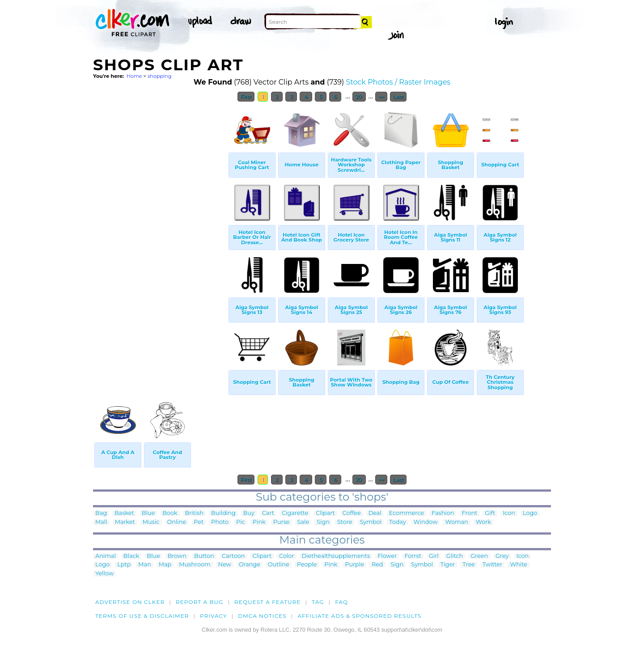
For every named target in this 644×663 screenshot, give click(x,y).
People (307, 565)
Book (170, 513)
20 (359, 97)
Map (165, 565)
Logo (530, 513)
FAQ (341, 602)
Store (345, 522)
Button (204, 556)
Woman (456, 522)
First (246, 97)
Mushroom (195, 565)
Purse (282, 522)
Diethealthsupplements (336, 556)
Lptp (124, 565)
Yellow (104, 574)
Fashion (443, 513)
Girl (434, 556)
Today (398, 522)
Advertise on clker (130, 602)
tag (318, 602)
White (519, 565)
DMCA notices (262, 616)
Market (125, 522)
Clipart (325, 513)
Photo (220, 522)
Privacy (214, 616)
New (225, 565)
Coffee (352, 513)
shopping (159, 76)
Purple (354, 565)
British (195, 513)
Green (479, 556)
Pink (259, 522)
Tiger (448, 565)
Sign (323, 522)
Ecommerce (407, 513)
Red (377, 565)
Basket (124, 513)
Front (469, 513)
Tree (469, 565)
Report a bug (200, 602)
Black (131, 556)
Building (223, 513)
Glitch (455, 556)
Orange (250, 565)
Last (398, 97)
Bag (101, 513)
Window (426, 522)
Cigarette (295, 513)
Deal (375, 513)
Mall (101, 522)
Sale (303, 522)
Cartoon (233, 556)
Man (144, 565)
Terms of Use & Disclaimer (142, 616)
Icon (509, 513)
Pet (199, 522)
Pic (241, 522)
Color (286, 556)
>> (381, 97)
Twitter (492, 565)
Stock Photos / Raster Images (398, 82)
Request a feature (267, 602)
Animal (106, 556)
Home (134, 76)
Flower (387, 556)
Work (483, 522)
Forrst (413, 556)
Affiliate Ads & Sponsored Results (359, 616)
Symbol (371, 522)
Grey (502, 556)
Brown (177, 556)
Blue (148, 513)
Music (151, 522)
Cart (268, 513)
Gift (490, 513)
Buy (249, 513)
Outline (279, 565)
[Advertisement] (160, 241)
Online (177, 522)
